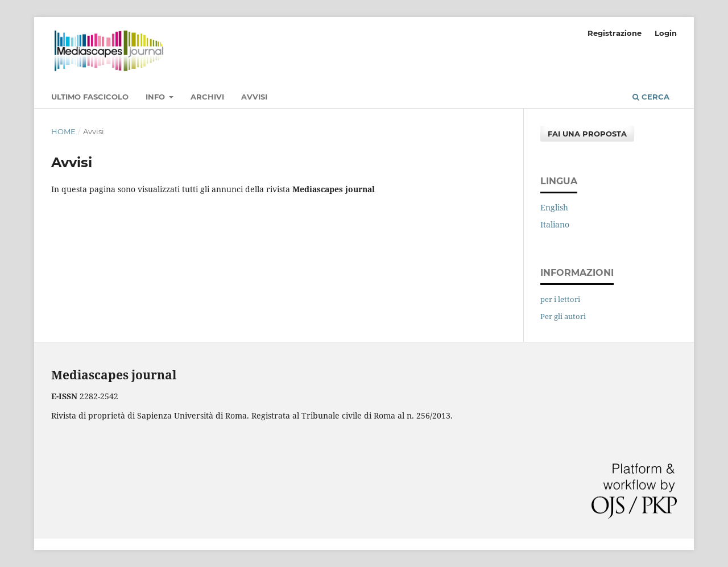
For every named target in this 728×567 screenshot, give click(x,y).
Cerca (651, 97)
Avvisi (254, 97)
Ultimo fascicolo (90, 97)
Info (156, 97)
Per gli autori (563, 316)
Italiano (555, 224)
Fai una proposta (587, 134)
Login (666, 33)
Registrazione (615, 33)
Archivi (207, 97)
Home (63, 131)
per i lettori (560, 299)
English (554, 207)
